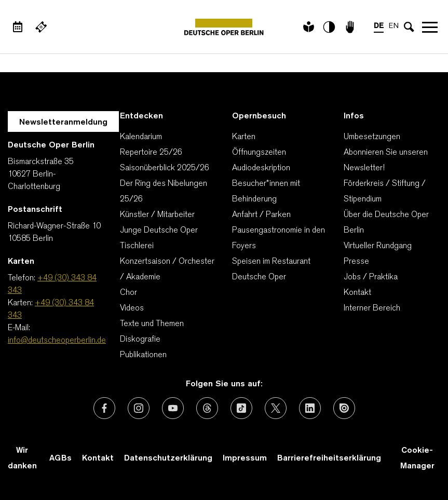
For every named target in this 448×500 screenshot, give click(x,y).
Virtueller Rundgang (378, 246)
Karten (244, 137)
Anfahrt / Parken (261, 215)
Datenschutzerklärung (168, 458)
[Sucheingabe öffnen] (409, 27)
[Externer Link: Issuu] (344, 408)
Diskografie (140, 340)
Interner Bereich (372, 308)
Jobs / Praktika (371, 277)
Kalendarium (141, 137)
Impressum (245, 458)
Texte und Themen (152, 324)
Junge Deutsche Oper (159, 231)
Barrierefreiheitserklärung (329, 458)
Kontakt (357, 293)
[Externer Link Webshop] (41, 27)
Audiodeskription (261, 168)
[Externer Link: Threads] (207, 408)
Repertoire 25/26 (151, 153)
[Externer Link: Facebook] (104, 408)
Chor (128, 293)
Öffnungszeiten (259, 153)
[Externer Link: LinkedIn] (310, 408)
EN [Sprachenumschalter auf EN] (394, 26)
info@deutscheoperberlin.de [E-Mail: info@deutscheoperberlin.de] (57, 341)
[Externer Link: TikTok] (241, 408)
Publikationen (143, 355)
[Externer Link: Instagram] (139, 408)
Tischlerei (137, 246)
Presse (356, 262)
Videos (132, 308)
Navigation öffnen (430, 27)
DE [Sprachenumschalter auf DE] (379, 26)
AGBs (60, 458)
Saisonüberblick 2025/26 (165, 168)
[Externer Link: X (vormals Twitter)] (276, 408)
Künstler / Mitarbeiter (157, 215)
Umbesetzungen (372, 137)
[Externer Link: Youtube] (173, 408)
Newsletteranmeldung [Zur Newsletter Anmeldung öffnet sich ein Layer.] (63, 123)
